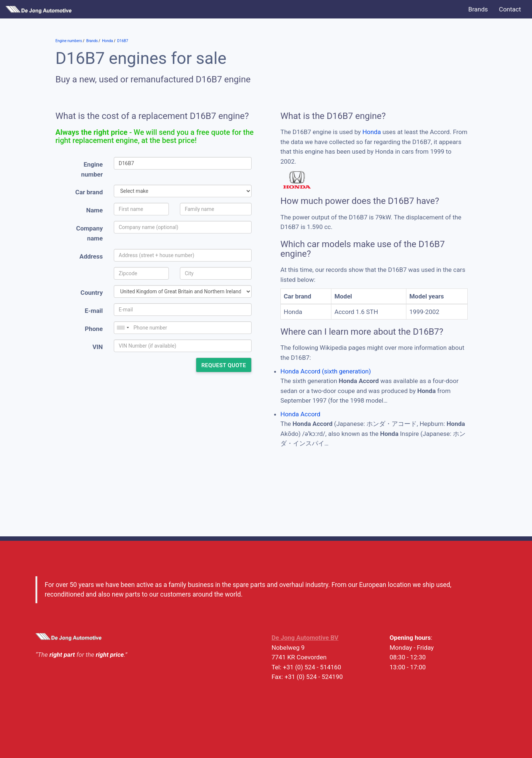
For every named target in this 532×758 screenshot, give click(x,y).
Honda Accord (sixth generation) (326, 371)
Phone (94, 329)
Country (92, 293)
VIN (98, 347)
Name (94, 210)
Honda (372, 132)
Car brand (89, 192)
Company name (89, 233)
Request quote (224, 365)
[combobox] (123, 328)
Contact (510, 9)
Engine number (92, 169)
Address (91, 256)
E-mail (94, 311)
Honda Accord (300, 414)
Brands (478, 9)
